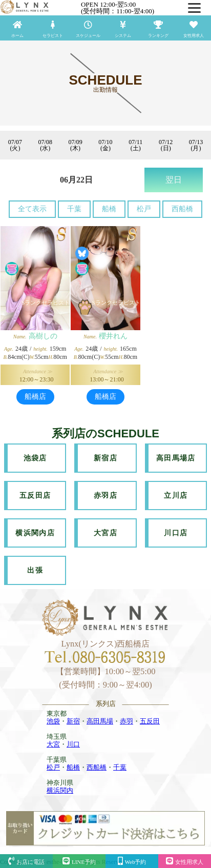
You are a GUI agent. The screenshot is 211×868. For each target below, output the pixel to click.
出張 (35, 570)
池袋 (53, 721)
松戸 (144, 209)
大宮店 (105, 533)
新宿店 (105, 458)
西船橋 (182, 209)
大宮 (53, 744)
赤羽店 (105, 496)
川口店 (176, 533)
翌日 (174, 180)
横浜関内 (60, 790)
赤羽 (126, 721)
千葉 (74, 209)
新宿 (73, 721)
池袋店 (35, 458)
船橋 (109, 209)
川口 (73, 744)
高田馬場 (100, 721)
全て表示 (32, 209)
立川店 (176, 496)
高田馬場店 (176, 458)
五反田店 (35, 496)
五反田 (150, 721)
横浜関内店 (35, 533)
